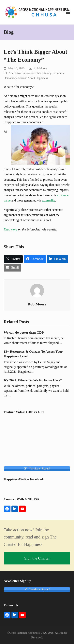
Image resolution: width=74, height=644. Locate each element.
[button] (68, 12)
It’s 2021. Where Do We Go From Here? (33, 380)
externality (48, 200)
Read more (11, 229)
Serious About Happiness (33, 78)
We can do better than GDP (24, 333)
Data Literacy (43, 73)
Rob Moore (40, 68)
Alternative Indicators (21, 73)
